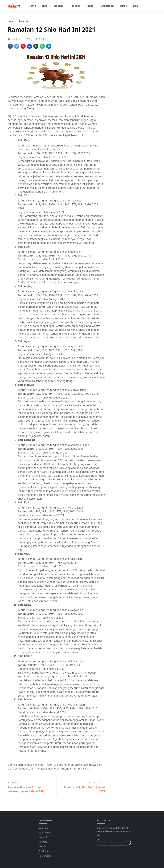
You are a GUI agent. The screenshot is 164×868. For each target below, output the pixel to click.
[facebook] (142, 6)
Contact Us (45, 837)
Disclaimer (44, 851)
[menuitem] (32, 6)
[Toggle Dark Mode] (152, 6)
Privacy (43, 846)
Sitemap (43, 842)
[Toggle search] (155, 6)
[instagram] (145, 6)
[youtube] (148, 6)
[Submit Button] (127, 842)
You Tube (44, 828)
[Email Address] (110, 842)
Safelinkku (44, 833)
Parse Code (45, 856)
